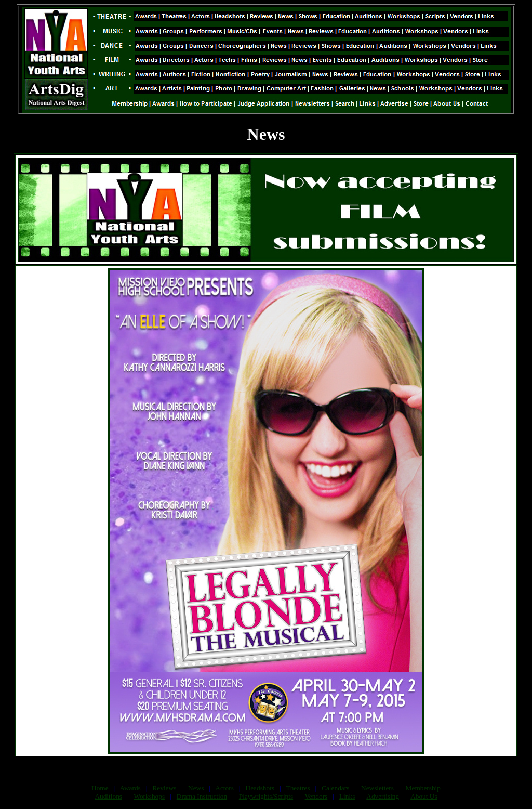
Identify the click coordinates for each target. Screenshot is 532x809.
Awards (130, 788)
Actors (224, 788)
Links (347, 796)
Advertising (383, 796)
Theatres (298, 788)
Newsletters (377, 788)
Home (100, 788)
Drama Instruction (202, 796)
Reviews (164, 788)
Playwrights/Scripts (266, 796)
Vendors (316, 796)
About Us (424, 796)
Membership (423, 788)
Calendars (335, 788)
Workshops (149, 796)
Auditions (108, 796)
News (196, 788)
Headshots (260, 788)
